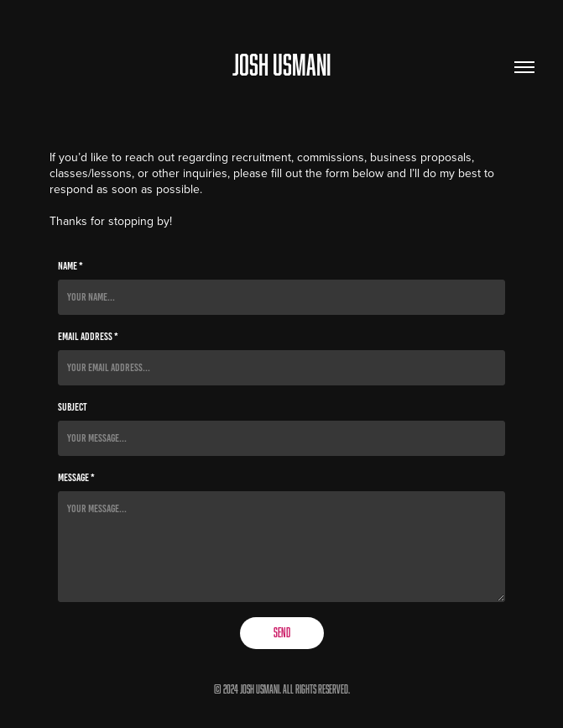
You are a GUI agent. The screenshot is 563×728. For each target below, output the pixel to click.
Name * (70, 266)
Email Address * (88, 337)
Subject (73, 407)
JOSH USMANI (282, 64)
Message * (76, 478)
